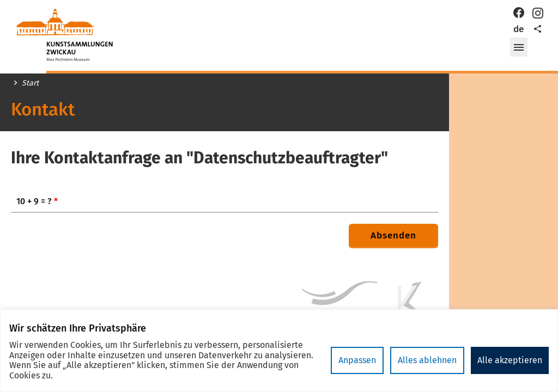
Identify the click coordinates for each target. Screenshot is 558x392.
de (518, 29)
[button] (519, 47)
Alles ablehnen (427, 360)
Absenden (393, 235)
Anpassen (357, 360)
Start (30, 83)
